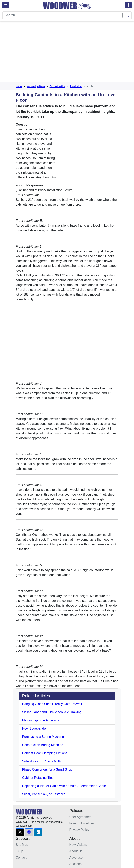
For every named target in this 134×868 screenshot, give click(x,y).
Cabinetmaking (58, 86)
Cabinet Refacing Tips (38, 778)
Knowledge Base (36, 86)
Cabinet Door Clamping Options (45, 753)
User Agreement (81, 817)
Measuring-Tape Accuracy (41, 720)
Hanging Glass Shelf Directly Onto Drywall (52, 704)
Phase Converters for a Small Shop (47, 769)
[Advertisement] (75, 52)
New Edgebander (35, 728)
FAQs (20, 851)
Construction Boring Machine (43, 745)
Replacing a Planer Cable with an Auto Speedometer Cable (64, 786)
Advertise (76, 857)
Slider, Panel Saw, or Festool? (44, 794)
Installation (76, 86)
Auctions (76, 864)
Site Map (22, 845)
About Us (76, 851)
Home (19, 86)
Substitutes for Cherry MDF (42, 761)
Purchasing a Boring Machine (43, 737)
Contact (21, 857)
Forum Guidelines (82, 823)
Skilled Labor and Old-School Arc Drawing (52, 712)
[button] (20, 832)
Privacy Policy (79, 830)
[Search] (63, 15)
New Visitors (78, 845)
